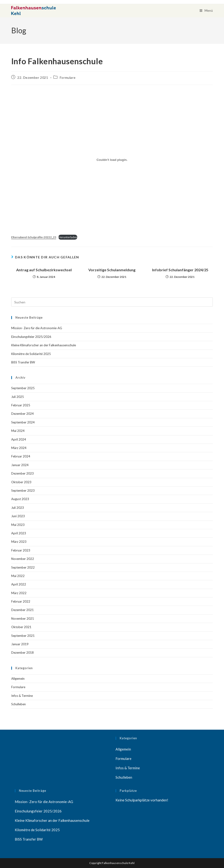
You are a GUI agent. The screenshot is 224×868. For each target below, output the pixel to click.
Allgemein (18, 679)
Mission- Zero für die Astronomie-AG (37, 328)
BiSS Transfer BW (23, 362)
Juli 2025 (18, 397)
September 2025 (23, 388)
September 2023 (23, 491)
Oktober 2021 (21, 627)
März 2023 (19, 542)
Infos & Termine (22, 696)
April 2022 (19, 584)
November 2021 (23, 619)
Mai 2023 (18, 525)
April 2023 (19, 533)
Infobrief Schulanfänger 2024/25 (180, 270)
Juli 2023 (18, 508)
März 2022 (19, 593)
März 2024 (19, 448)
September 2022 (23, 567)
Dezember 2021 (22, 610)
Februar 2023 (21, 550)
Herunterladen (68, 237)
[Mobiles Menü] (206, 11)
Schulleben (19, 704)
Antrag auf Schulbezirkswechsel (44, 270)
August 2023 (20, 499)
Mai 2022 (18, 576)
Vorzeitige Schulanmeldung (112, 270)
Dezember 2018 (22, 653)
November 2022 (23, 559)
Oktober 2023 (21, 482)
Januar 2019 (20, 644)
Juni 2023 (18, 516)
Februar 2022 (21, 601)
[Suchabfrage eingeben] (112, 302)
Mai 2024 (18, 431)
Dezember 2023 (22, 473)
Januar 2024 (20, 465)
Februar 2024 (21, 456)
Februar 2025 (21, 405)
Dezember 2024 (22, 414)
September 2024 (23, 422)
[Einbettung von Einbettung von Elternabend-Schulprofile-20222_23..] (112, 160)
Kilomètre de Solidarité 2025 (31, 354)
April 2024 (19, 439)
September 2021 (23, 636)
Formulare (68, 77)
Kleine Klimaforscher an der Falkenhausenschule (44, 345)
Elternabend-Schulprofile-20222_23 (34, 237)
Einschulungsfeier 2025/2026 (31, 337)
